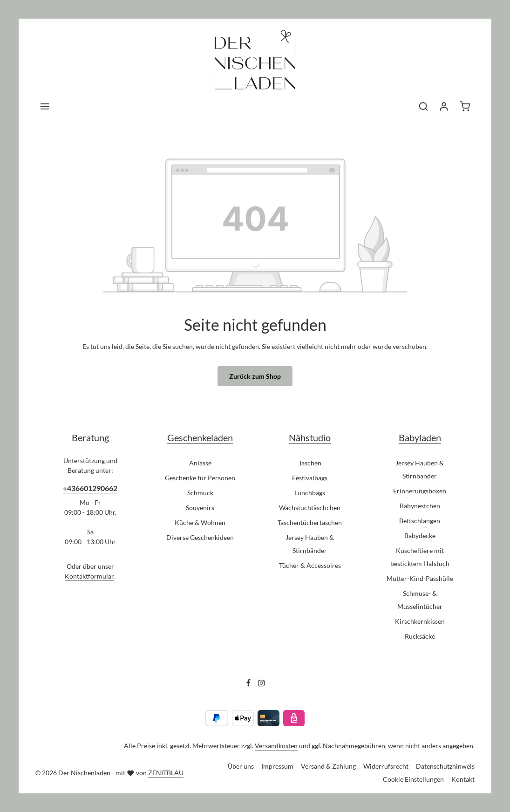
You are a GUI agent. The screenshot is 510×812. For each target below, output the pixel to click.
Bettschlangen (420, 521)
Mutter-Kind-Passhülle (420, 578)
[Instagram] (262, 685)
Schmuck (200, 493)
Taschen (310, 463)
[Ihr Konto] (444, 106)
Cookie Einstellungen (413, 779)
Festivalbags (310, 478)
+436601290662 (90, 488)
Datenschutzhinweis (445, 766)
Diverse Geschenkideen (200, 537)
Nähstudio (310, 438)
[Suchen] (423, 106)
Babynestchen (420, 506)
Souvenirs (200, 508)
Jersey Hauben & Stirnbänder (310, 544)
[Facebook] (249, 685)
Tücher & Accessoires (310, 565)
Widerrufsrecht (386, 766)
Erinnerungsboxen (420, 491)
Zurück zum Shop (255, 376)
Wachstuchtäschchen (310, 508)
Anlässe (200, 463)
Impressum (277, 766)
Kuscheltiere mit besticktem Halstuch (420, 557)
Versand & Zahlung (328, 766)
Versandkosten (276, 746)
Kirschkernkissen (420, 621)
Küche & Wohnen (200, 522)
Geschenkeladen (200, 438)
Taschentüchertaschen (310, 522)
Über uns (241, 766)
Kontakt (463, 779)
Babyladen (420, 438)
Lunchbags (310, 493)
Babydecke (420, 536)
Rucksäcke (420, 636)
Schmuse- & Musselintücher (420, 600)
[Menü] (45, 106)
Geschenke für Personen (200, 478)
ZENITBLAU (166, 773)
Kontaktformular (89, 576)
